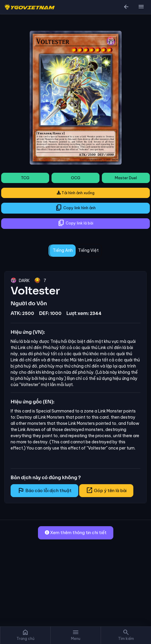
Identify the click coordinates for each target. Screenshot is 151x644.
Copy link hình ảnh (75, 208)
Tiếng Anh (63, 250)
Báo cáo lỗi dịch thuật (44, 490)
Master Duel (126, 178)
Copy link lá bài (75, 223)
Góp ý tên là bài (106, 490)
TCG (25, 178)
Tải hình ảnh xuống (76, 193)
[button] (141, 7)
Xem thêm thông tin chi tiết (76, 533)
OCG (76, 178)
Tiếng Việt (88, 250)
